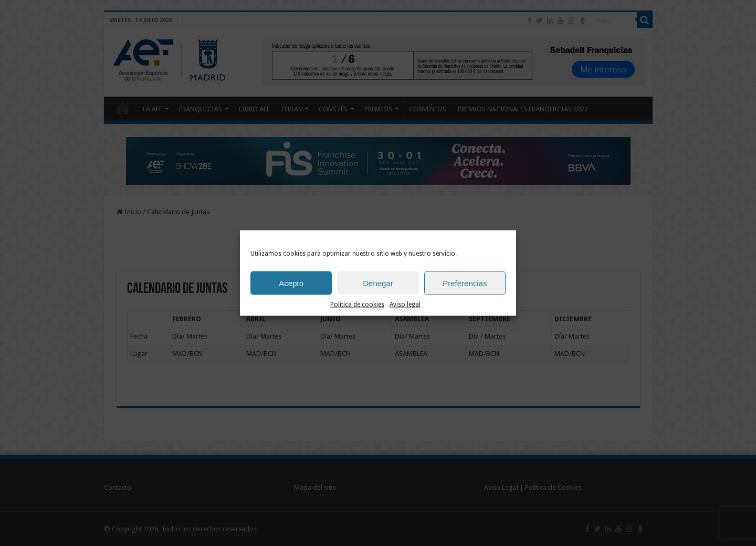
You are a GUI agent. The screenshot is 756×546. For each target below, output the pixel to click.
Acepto (291, 283)
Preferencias (465, 283)
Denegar (378, 283)
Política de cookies (357, 304)
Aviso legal (405, 304)
